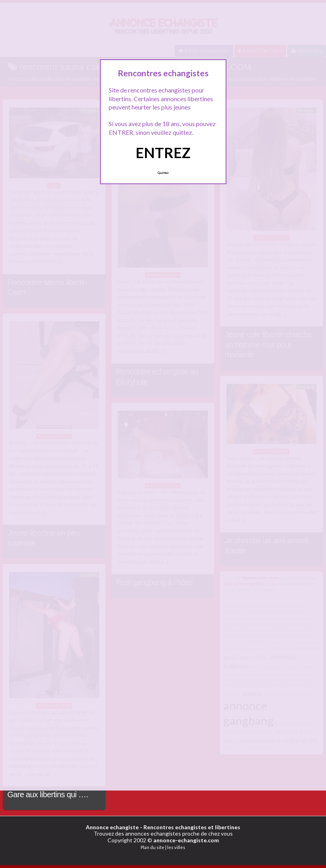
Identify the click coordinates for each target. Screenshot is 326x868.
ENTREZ (163, 153)
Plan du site (153, 847)
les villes (176, 847)
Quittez (163, 173)
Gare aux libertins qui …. (48, 794)
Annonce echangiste (112, 827)
